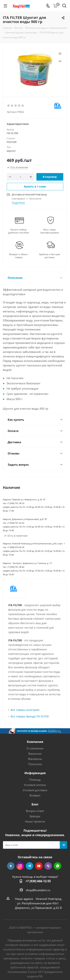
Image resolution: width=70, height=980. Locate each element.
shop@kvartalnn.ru (38, 890)
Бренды (35, 816)
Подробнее (18, 203)
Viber (48, 866)
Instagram (20, 866)
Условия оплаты (35, 785)
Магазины (35, 759)
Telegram (29, 866)
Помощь (35, 780)
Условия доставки (35, 790)
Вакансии (35, 754)
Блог (35, 804)
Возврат (35, 795)
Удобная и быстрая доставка (50, 256)
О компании (35, 748)
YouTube (39, 866)
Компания (35, 742)
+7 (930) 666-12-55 (38, 881)
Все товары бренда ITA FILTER (30, 716)
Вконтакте (11, 866)
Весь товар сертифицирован (50, 231)
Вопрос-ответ (35, 811)
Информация (35, 773)
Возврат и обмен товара (18, 256)
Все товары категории (25, 710)
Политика (35, 764)
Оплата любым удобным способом (18, 231)
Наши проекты (35, 821)
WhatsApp (57, 866)
